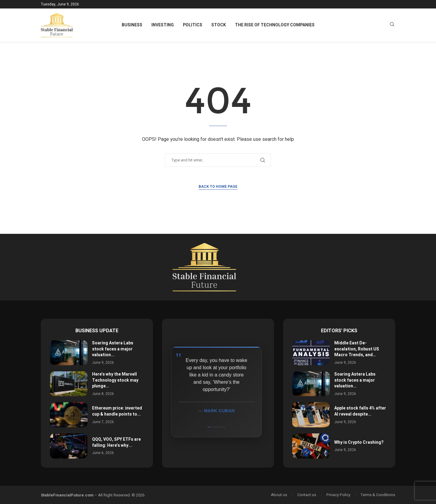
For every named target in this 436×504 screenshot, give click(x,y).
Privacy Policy (338, 495)
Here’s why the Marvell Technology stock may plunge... (115, 380)
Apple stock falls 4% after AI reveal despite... (360, 411)
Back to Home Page (218, 187)
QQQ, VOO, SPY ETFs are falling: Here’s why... (116, 442)
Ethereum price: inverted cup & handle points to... (117, 411)
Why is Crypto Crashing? (359, 442)
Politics (193, 25)
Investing (163, 25)
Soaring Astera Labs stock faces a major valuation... (113, 349)
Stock (219, 25)
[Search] (392, 25)
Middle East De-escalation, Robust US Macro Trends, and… (357, 349)
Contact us (307, 495)
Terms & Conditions (378, 495)
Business (132, 25)
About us (279, 495)
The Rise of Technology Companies (275, 25)
